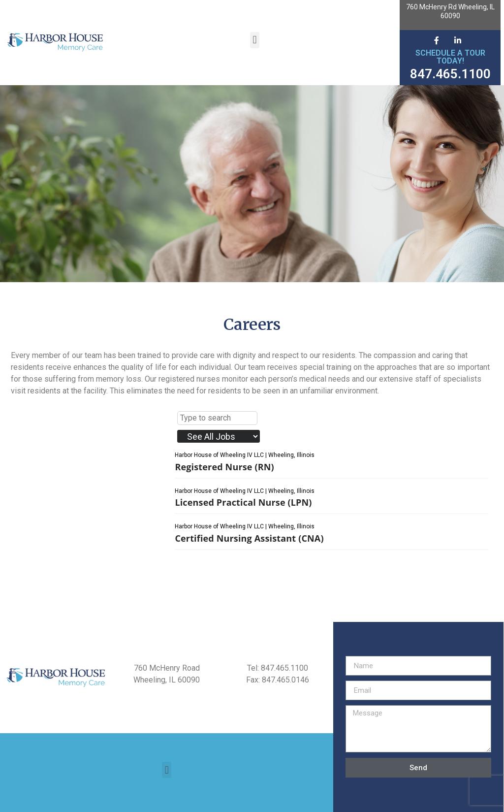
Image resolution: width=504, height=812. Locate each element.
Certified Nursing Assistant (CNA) (249, 538)
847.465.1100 (450, 74)
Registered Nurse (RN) (224, 467)
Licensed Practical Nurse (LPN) (243, 502)
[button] (255, 40)
